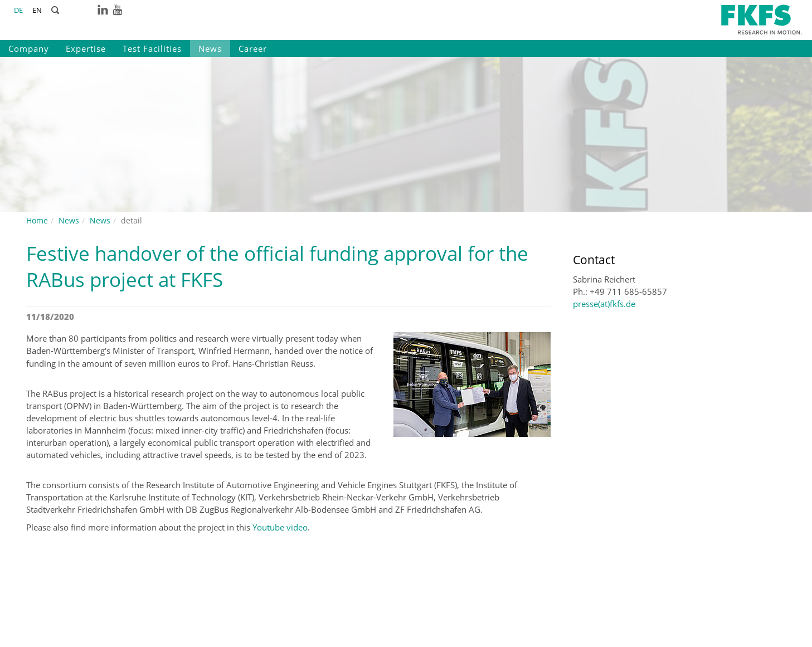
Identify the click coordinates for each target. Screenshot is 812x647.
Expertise (86, 48)
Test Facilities (152, 48)
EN (37, 10)
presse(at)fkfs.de (604, 304)
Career (253, 48)
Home (37, 220)
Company (29, 48)
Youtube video (280, 527)
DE (18, 10)
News (210, 48)
